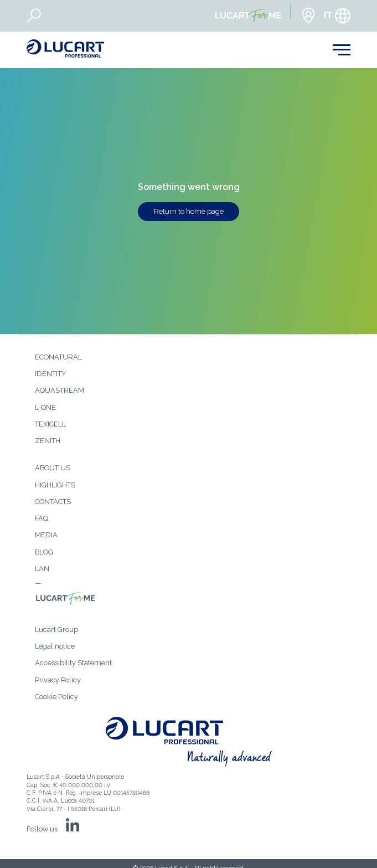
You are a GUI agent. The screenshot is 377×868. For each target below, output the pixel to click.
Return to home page (189, 211)
